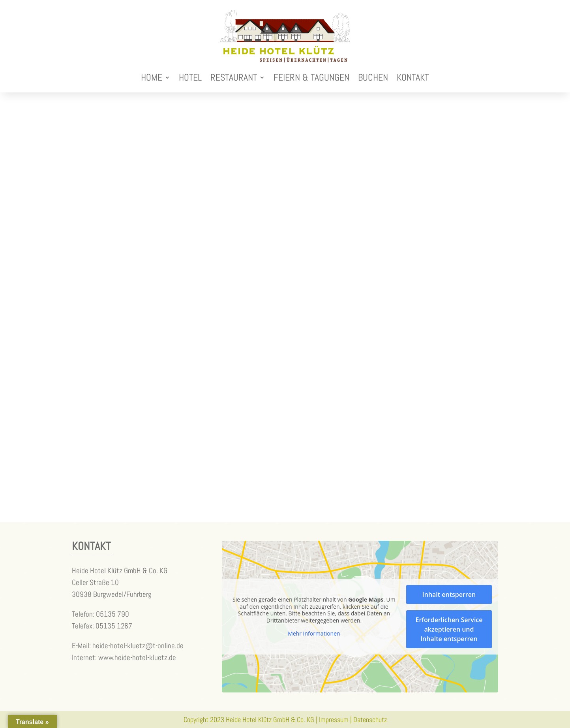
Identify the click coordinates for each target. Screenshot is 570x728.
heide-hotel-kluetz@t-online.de (138, 646)
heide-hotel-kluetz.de (145, 657)
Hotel (190, 77)
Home (152, 77)
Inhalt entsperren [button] (449, 594)
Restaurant (234, 77)
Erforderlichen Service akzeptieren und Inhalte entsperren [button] (449, 629)
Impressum (334, 720)
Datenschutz (370, 720)
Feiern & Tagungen (311, 77)
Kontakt (413, 77)
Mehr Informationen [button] (314, 634)
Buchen (373, 77)
